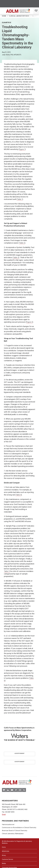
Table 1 (20, 199)
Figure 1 (22, 149)
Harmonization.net (8, 825)
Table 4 (18, 495)
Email (4, 814)
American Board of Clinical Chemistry (15, 831)
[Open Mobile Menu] (36, 11)
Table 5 (7, 571)
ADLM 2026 (6, 851)
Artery (4, 855)
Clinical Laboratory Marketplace (13, 834)
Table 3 (16, 257)
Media (4, 863)
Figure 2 (29, 322)
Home (4, 16)
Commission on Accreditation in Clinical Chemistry (19, 828)
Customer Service (7, 859)
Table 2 (22, 243)
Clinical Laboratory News (19, 16)
